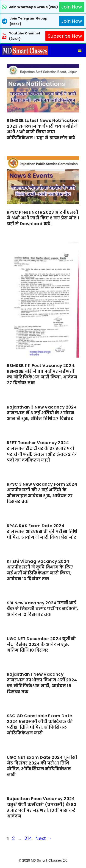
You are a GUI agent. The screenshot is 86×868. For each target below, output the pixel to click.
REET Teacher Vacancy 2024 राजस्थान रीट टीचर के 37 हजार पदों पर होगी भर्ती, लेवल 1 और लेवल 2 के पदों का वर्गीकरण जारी (41, 451)
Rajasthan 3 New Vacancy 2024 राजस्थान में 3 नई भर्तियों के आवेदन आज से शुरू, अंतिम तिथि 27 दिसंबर (42, 413)
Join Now (72, 7)
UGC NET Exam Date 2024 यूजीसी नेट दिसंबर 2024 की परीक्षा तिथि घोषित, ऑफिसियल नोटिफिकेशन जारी (42, 766)
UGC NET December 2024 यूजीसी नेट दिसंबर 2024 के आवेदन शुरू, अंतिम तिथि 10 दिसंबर (41, 644)
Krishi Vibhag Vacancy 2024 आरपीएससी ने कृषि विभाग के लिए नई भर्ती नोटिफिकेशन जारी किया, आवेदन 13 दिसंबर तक (40, 570)
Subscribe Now (65, 36)
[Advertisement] (43, 859)
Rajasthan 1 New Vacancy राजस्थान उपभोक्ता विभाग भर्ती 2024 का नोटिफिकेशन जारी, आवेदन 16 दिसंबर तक (42, 683)
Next (43, 838)
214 (29, 838)
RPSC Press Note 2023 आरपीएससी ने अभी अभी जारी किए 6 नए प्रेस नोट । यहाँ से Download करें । (43, 218)
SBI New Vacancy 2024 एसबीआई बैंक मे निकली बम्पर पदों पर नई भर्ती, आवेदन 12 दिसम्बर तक (42, 609)
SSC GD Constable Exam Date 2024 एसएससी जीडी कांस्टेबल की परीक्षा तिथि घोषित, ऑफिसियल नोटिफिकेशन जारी (40, 724)
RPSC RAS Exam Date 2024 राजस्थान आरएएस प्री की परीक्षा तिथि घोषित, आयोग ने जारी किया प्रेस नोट (42, 531)
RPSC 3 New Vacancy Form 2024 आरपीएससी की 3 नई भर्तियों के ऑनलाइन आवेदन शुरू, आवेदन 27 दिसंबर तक (42, 493)
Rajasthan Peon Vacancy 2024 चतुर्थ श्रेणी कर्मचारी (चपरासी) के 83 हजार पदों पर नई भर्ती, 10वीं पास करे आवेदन (42, 807)
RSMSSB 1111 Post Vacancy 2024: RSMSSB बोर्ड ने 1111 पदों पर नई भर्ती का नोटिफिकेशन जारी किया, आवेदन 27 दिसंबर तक (42, 374)
